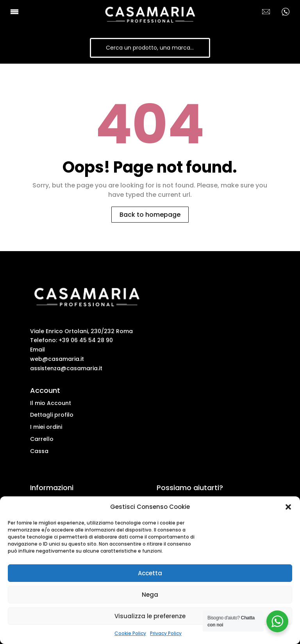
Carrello (42, 439)
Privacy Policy (166, 633)
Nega (150, 595)
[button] (288, 507)
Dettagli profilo (52, 415)
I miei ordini (46, 427)
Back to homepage (150, 215)
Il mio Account (51, 403)
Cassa (39, 451)
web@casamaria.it (57, 359)
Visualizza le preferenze (150, 616)
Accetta (150, 573)
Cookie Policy (130, 633)
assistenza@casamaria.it (66, 368)
